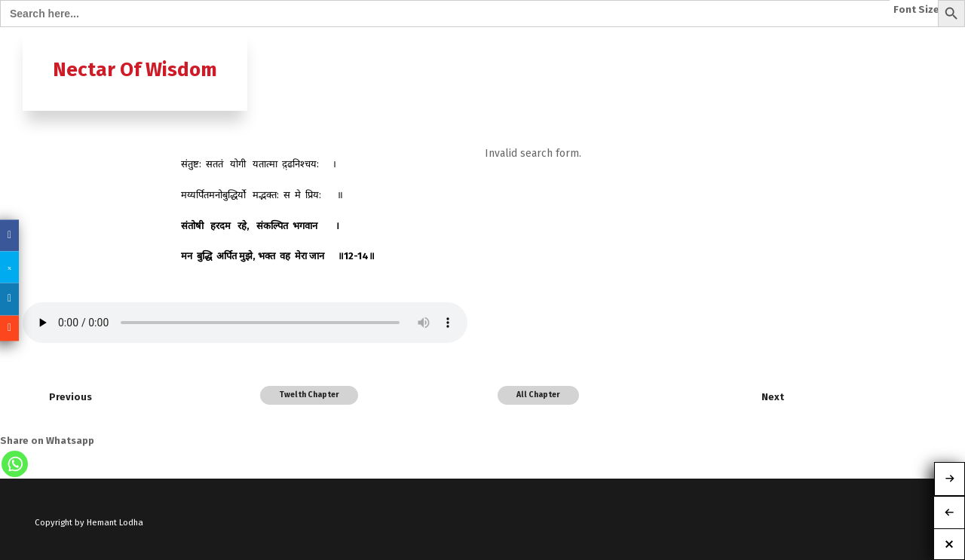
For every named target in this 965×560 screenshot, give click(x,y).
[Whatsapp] (15, 464)
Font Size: (918, 10)
